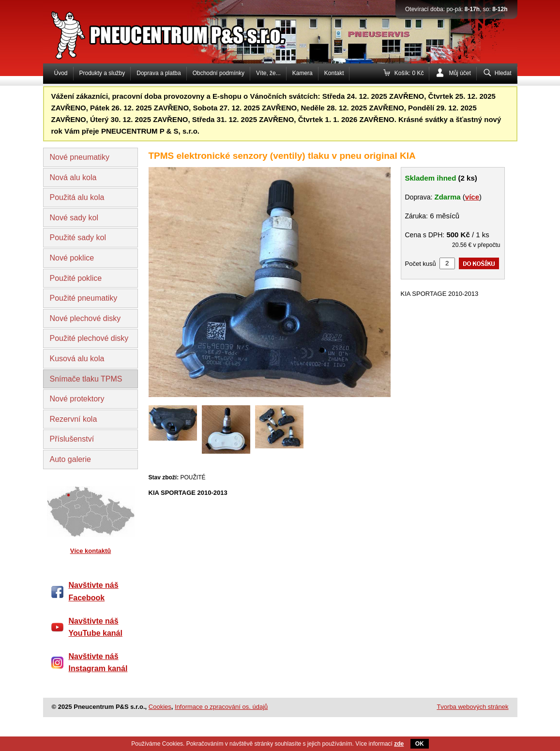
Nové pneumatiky (80, 157)
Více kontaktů (91, 551)
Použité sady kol (78, 238)
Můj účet (460, 73)
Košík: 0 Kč (409, 73)
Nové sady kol (74, 218)
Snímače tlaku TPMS (86, 379)
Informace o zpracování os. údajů (221, 707)
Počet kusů (421, 264)
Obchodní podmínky (219, 73)
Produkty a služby (102, 73)
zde (399, 744)
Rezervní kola (74, 419)
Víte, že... (268, 73)
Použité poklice (76, 278)
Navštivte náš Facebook (94, 591)
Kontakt (334, 73)
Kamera (303, 73)
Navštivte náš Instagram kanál (98, 663)
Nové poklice (72, 258)
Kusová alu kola (77, 359)
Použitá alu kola (77, 197)
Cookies (160, 707)
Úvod (61, 73)
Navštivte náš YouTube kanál (96, 627)
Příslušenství (72, 439)
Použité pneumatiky (84, 298)
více (472, 197)
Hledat (503, 73)
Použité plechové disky (89, 338)
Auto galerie (70, 459)
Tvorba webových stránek (472, 707)
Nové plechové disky (85, 318)
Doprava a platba (159, 73)
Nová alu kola (73, 177)
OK (420, 744)
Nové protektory (77, 399)
